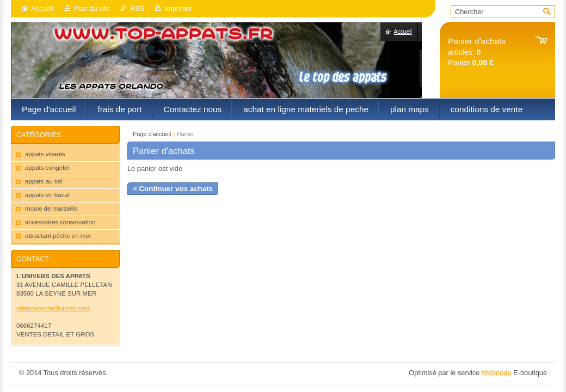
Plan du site (92, 8)
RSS (137, 8)
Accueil (42, 8)
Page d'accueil (152, 134)
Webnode (497, 373)
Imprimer (178, 8)
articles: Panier (477, 52)
